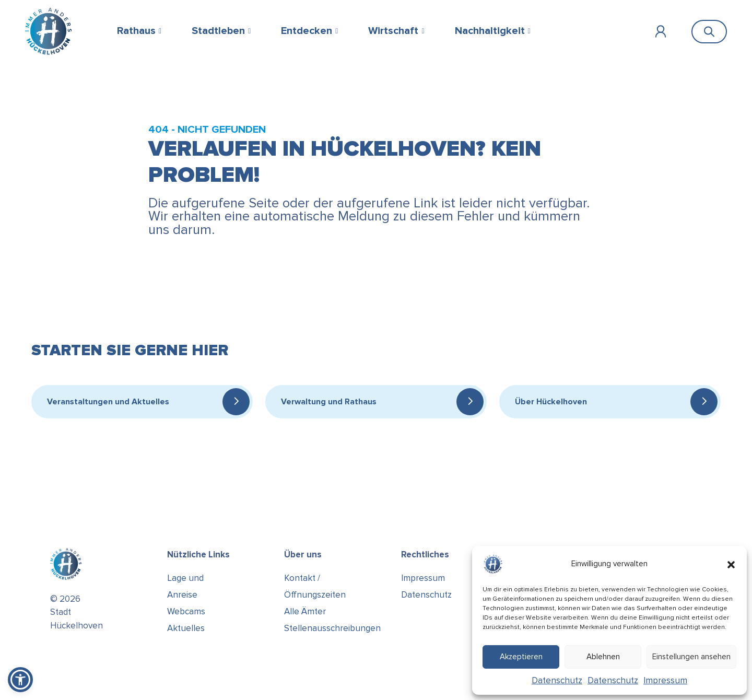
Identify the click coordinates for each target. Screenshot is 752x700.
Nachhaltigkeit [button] (490, 31)
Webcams (186, 611)
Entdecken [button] (307, 31)
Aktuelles (186, 628)
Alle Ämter (305, 611)
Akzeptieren (521, 657)
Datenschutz (557, 680)
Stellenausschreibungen (332, 628)
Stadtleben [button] (218, 31)
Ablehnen (603, 657)
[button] (731, 564)
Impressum (665, 680)
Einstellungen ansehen (691, 657)
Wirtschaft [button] (393, 31)
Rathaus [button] (136, 31)
